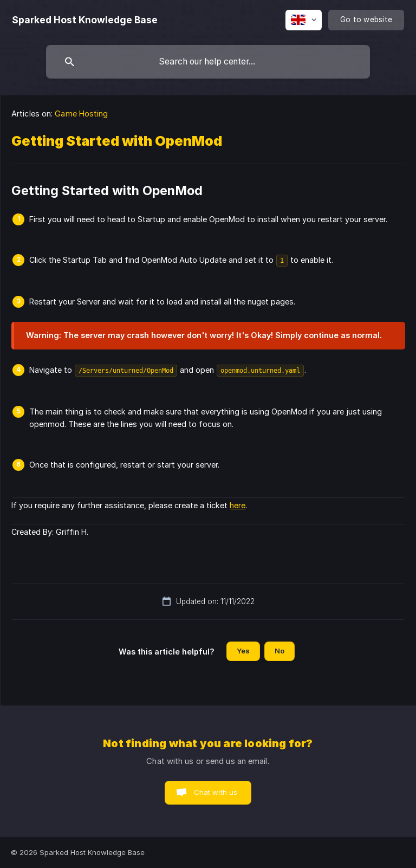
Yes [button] (243, 651)
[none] (85, 20)
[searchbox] (208, 62)
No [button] (279, 651)
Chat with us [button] (216, 792)
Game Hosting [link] (81, 114)
